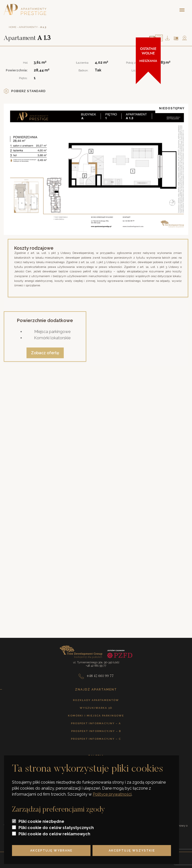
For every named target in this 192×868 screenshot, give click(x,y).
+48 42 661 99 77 (96, 676)
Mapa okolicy (184, 38)
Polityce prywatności (112, 794)
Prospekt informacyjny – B (96, 731)
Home (12, 27)
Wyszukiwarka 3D (96, 708)
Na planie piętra (176, 38)
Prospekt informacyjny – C (96, 739)
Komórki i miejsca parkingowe (96, 716)
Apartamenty (28, 27)
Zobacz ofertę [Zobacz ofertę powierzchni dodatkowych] (45, 353)
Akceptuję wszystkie (132, 851)
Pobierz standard (25, 91)
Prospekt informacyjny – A (96, 723)
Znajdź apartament (96, 690)
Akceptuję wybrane (51, 851)
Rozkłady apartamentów (96, 700)
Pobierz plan (167, 38)
